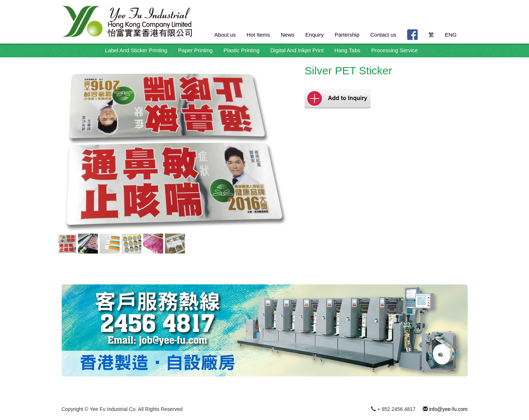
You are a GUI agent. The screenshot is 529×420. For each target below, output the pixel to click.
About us (225, 35)
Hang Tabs (347, 50)
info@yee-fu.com (445, 409)
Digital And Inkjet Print (297, 50)
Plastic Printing (241, 50)
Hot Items (258, 35)
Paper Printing (195, 50)
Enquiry (315, 35)
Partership (347, 35)
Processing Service (394, 50)
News (288, 35)
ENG (451, 35)
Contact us (383, 35)
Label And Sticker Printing (136, 50)
